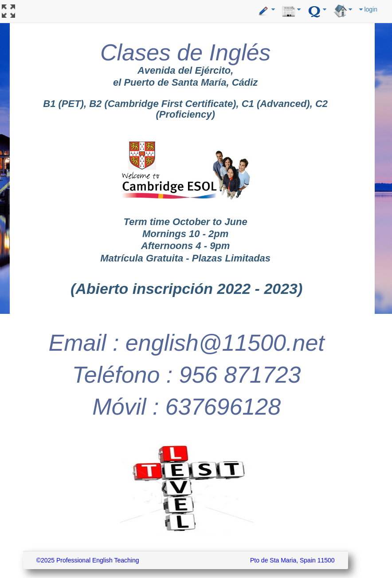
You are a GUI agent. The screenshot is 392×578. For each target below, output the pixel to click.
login (368, 9)
